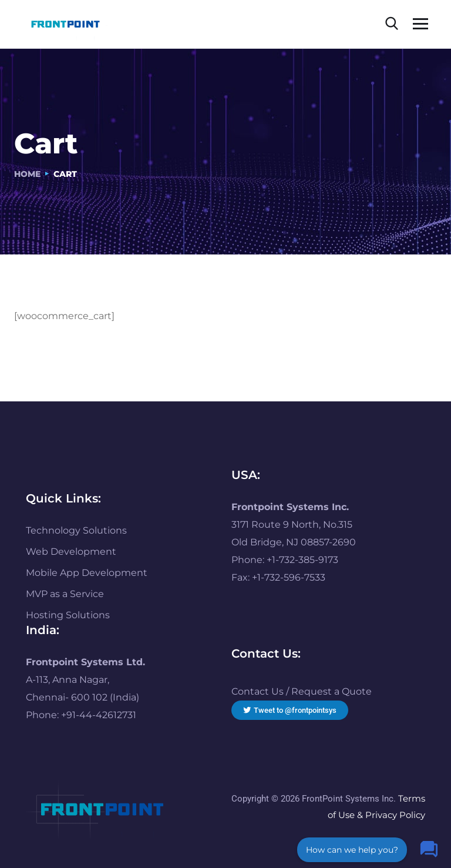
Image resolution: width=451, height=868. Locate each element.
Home (27, 174)
